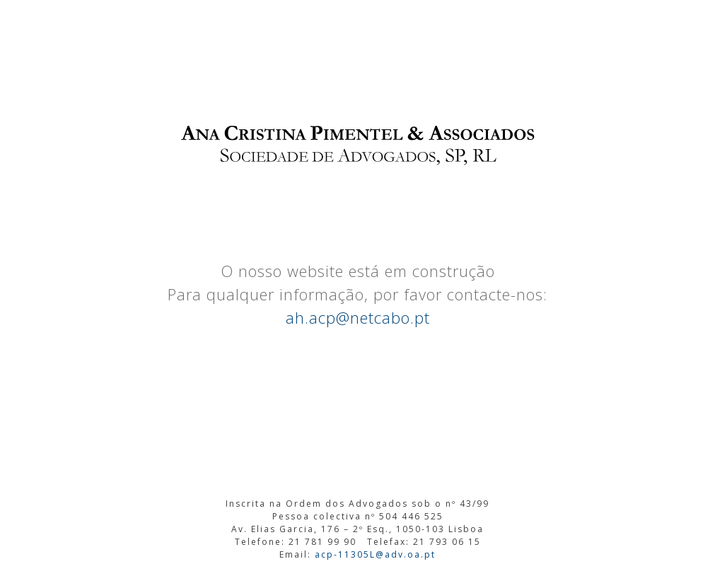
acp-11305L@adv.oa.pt (375, 554)
